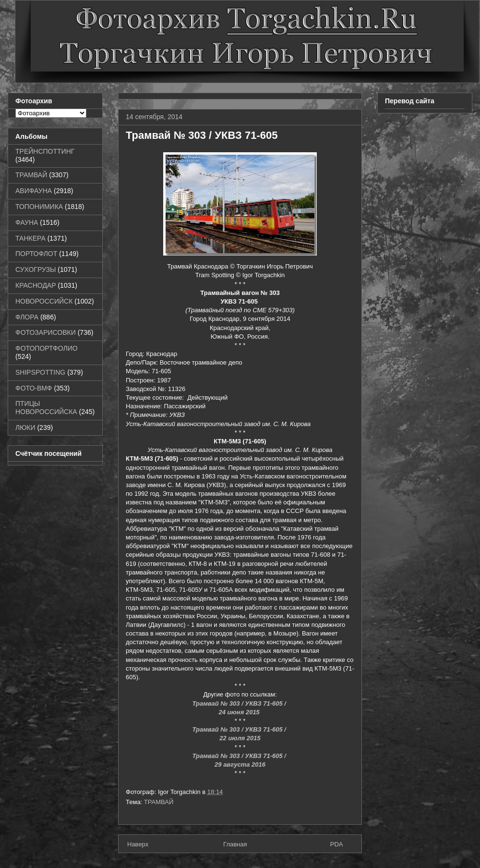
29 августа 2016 (240, 764)
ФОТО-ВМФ (34, 388)
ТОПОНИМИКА (39, 207)
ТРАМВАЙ (159, 802)
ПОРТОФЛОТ (36, 254)
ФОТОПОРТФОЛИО (47, 348)
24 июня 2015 (240, 712)
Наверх (138, 844)
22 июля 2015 (240, 738)
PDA (337, 844)
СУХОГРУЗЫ (36, 269)
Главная (235, 844)
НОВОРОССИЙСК (44, 301)
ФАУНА (27, 222)
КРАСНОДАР (36, 285)
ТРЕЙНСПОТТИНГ (45, 151)
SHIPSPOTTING (40, 372)
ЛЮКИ (25, 428)
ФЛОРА (27, 317)
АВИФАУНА (34, 191)
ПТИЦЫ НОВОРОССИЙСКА (46, 408)
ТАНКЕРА (30, 238)
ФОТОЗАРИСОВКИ (46, 332)
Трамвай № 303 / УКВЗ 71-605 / (240, 703)
